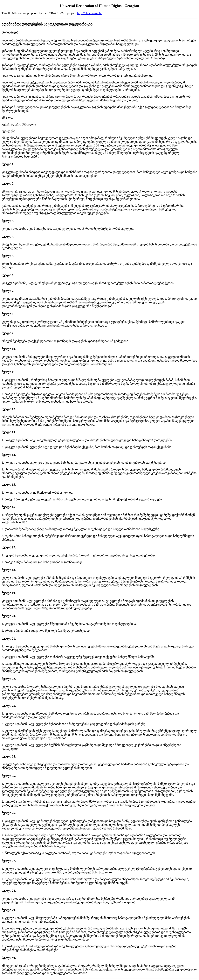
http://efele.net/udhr (89, 13)
